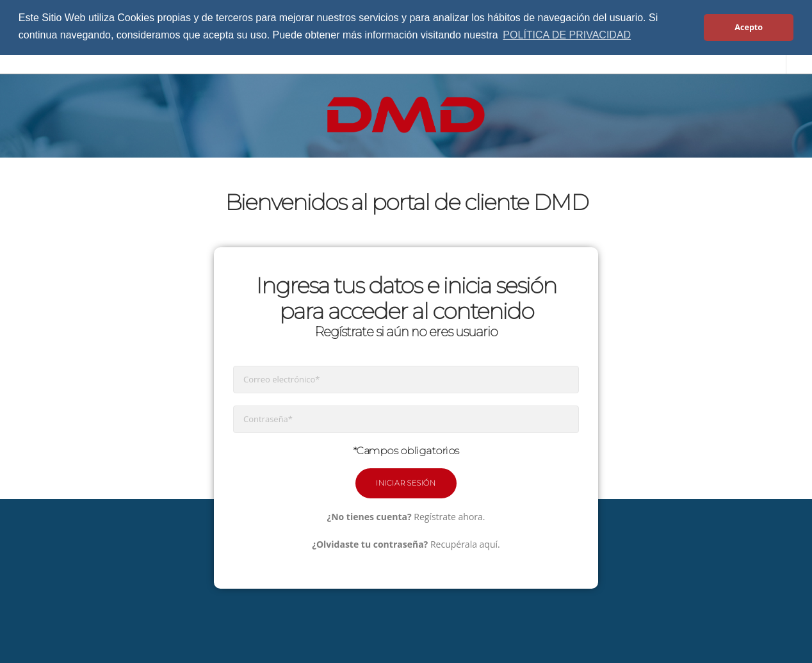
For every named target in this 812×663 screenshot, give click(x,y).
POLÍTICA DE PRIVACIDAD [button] (567, 35)
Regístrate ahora (448, 517)
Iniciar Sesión (406, 483)
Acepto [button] (749, 27)
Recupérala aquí (464, 544)
